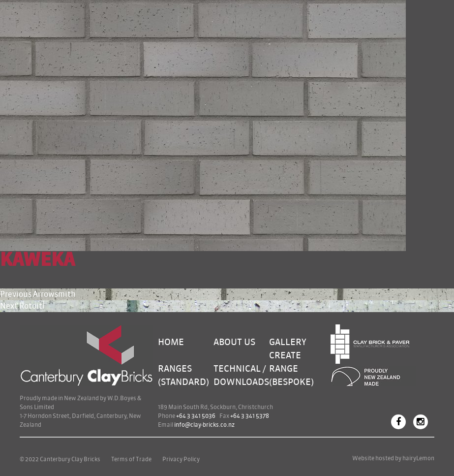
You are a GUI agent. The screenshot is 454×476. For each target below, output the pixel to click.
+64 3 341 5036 (196, 416)
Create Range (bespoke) (291, 369)
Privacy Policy (181, 459)
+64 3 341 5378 (250, 416)
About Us (234, 342)
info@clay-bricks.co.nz (204, 425)
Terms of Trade (131, 459)
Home (171, 342)
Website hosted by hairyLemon (393, 458)
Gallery (288, 342)
